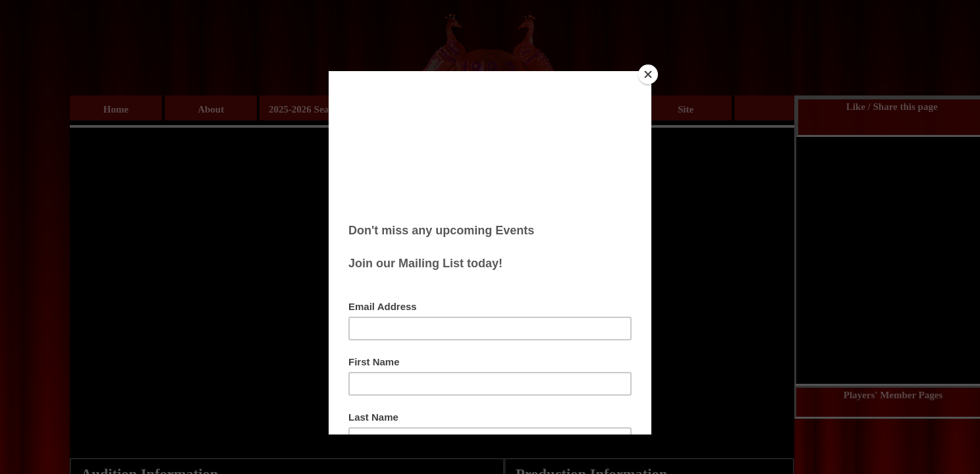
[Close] (648, 74)
